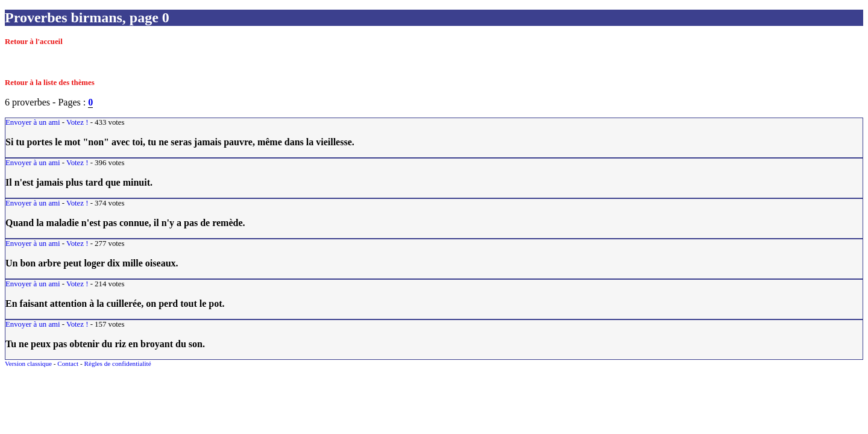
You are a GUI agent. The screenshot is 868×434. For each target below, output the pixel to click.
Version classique (28, 363)
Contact (68, 363)
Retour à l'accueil (34, 42)
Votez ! (77, 122)
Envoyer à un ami (33, 122)
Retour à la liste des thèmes (50, 83)
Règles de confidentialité (117, 363)
